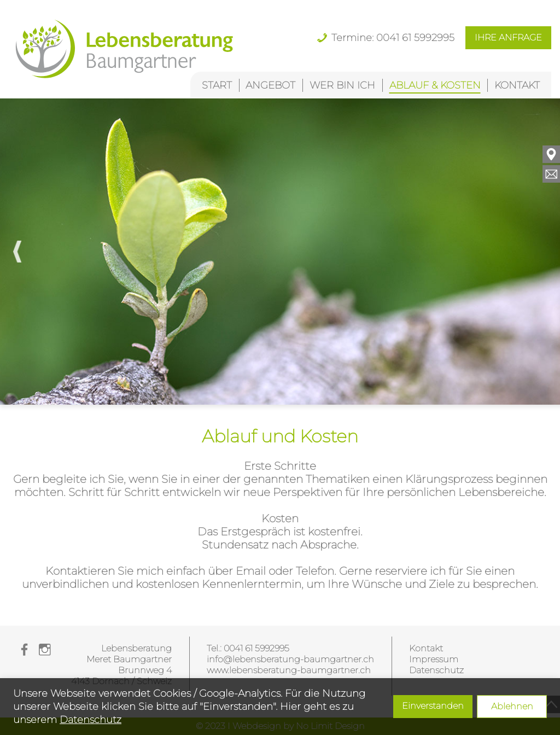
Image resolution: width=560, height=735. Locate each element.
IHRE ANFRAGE (508, 37)
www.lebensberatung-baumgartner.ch (289, 670)
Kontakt (426, 648)
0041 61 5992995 (256, 648)
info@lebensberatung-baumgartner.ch (290, 659)
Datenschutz (91, 720)
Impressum (434, 659)
